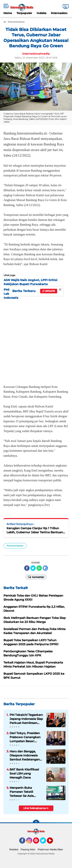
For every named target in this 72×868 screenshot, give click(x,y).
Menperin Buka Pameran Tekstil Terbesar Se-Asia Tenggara (22, 792)
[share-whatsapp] (39, 568)
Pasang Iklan (28, 849)
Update (49, 291)
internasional (60, 13)
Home (8, 13)
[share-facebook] (27, 568)
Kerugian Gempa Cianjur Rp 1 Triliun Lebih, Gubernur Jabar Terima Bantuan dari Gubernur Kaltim (35, 530)
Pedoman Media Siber (50, 849)
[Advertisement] (36, 341)
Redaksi (14, 849)
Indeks (41, 13)
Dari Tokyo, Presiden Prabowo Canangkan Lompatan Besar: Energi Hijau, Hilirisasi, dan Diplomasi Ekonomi (26, 737)
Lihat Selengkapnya (36, 808)
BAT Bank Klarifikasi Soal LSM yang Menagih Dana (24, 773)
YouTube (53, 842)
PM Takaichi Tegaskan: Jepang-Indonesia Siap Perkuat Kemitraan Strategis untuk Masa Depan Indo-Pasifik (26, 719)
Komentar (36, 577)
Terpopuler (24, 13)
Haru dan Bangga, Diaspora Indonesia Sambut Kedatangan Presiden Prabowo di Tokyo (25, 755)
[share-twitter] (33, 568)
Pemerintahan (15, 546)
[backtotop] (36, 823)
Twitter (45, 842)
